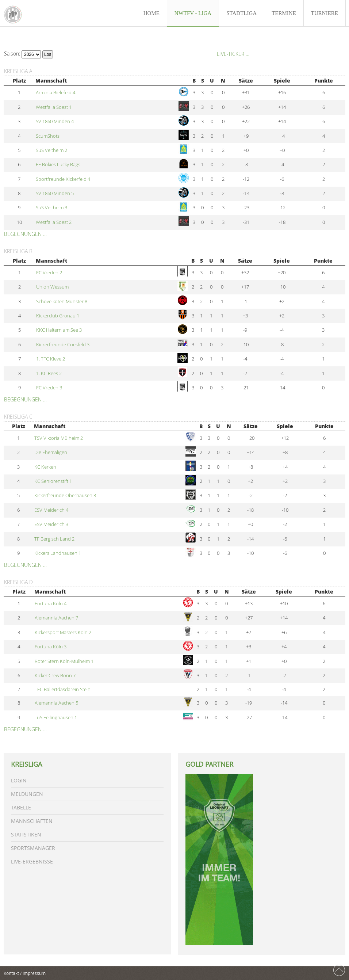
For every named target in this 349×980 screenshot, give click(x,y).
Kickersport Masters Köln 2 (63, 632)
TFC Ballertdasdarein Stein (63, 689)
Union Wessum (52, 287)
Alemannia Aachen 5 (56, 703)
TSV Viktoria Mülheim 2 (59, 438)
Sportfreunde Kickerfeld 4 (63, 179)
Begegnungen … (25, 234)
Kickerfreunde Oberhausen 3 (65, 495)
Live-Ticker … (233, 54)
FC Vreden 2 (49, 273)
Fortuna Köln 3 (51, 647)
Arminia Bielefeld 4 (55, 93)
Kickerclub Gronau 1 (58, 316)
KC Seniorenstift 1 (53, 481)
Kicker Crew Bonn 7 (55, 676)
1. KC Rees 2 (49, 373)
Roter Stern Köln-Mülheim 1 (64, 661)
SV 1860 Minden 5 (55, 193)
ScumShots (48, 136)
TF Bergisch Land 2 (54, 539)
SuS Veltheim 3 (51, 208)
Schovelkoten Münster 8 (62, 302)
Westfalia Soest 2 (54, 222)
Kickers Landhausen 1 (58, 553)
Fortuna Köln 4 (51, 604)
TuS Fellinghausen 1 (56, 718)
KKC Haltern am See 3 (59, 330)
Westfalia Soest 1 (54, 107)
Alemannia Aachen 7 (56, 618)
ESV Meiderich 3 (51, 524)
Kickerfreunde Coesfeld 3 (63, 345)
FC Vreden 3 (49, 388)
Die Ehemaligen (51, 452)
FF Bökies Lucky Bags (58, 165)
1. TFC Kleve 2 (51, 359)
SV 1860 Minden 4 (55, 121)
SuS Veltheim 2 (51, 150)
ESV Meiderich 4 (51, 510)
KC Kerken (45, 467)
